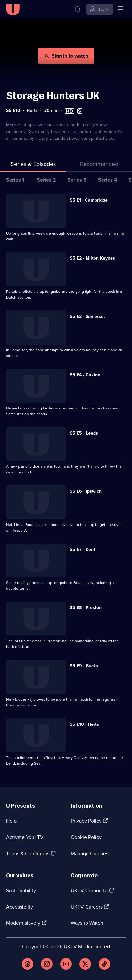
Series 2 (46, 180)
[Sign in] (100, 9)
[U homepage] (13, 9)
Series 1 (15, 180)
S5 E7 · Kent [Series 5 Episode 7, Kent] (82, 549)
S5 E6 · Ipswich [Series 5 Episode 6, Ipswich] (86, 491)
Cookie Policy (86, 837)
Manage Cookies (90, 854)
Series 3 (77, 180)
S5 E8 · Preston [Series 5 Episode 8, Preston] (86, 608)
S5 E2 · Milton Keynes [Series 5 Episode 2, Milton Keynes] (92, 258)
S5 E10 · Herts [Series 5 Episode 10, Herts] (84, 724)
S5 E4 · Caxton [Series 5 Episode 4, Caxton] (85, 375)
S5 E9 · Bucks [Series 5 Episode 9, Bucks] (84, 666)
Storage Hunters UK (53, 96)
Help (11, 821)
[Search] (78, 9)
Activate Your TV (25, 837)
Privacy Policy (86, 821)
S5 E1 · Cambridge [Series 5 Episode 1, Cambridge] (89, 200)
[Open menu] (120, 9)
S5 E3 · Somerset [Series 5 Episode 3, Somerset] (87, 316)
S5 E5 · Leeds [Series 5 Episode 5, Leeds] (84, 433)
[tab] (99, 165)
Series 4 (108, 180)
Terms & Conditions (28, 854)
